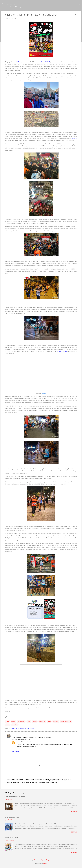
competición (21, 721)
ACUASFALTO (12, 4)
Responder (16, 751)
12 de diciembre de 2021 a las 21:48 (27, 735)
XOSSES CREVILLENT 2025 (15, 797)
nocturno (56, 721)
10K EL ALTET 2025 (11, 837)
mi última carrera (62, 351)
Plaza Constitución (66, 721)
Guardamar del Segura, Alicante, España (22, 728)
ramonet (14, 735)
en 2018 (74, 138)
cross (29, 721)
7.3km (7, 721)
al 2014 (17, 62)
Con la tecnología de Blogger (41, 860)
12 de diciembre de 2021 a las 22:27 (33, 742)
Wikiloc (44, 393)
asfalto (13, 721)
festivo (35, 721)
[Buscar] (80, 5)
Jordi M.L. (20, 742)
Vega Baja (15, 725)
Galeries (45, 863)
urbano (8, 725)
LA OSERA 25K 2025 (12, 817)
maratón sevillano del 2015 (42, 62)
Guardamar (42, 721)
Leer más (74, 812)
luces (49, 721)
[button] (76, 15)
